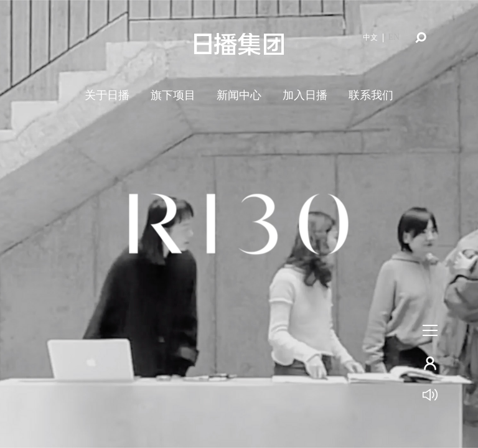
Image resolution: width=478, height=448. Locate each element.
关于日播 (107, 95)
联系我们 (371, 95)
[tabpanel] (239, 224)
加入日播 (305, 95)
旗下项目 (173, 95)
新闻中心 (239, 95)
